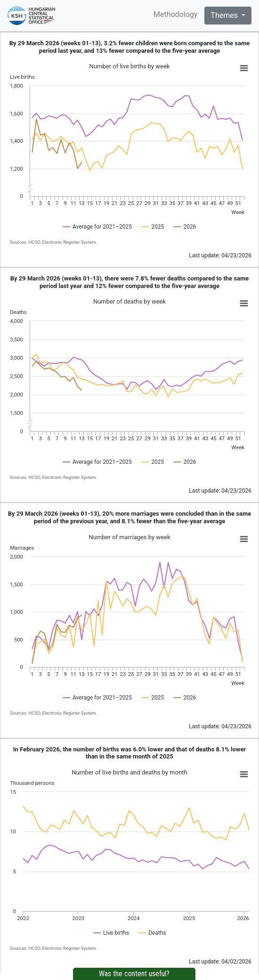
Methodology (175, 14)
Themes (225, 15)
